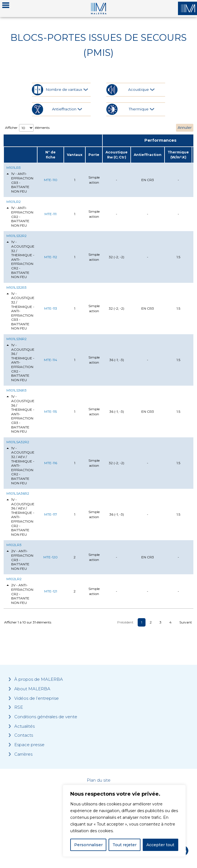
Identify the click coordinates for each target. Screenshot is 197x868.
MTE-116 (51, 463)
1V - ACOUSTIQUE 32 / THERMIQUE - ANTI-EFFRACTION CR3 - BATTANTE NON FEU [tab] (20, 311)
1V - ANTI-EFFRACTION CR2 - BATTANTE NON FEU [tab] (20, 216)
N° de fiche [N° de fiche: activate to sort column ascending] (51, 155)
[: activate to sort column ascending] (20, 155)
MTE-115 (51, 412)
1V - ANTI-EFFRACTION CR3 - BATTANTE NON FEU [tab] (20, 182)
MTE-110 (51, 180)
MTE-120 (51, 557)
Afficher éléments (27, 128)
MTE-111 (51, 214)
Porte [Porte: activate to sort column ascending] (94, 155)
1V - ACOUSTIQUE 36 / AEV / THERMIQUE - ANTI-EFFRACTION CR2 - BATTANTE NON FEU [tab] (20, 517)
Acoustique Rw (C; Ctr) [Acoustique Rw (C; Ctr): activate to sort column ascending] (117, 155)
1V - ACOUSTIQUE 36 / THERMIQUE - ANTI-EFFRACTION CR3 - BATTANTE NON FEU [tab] (20, 414)
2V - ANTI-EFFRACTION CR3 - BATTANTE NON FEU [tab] (20, 560)
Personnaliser (88, 845)
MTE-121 (51, 591)
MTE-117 (51, 514)
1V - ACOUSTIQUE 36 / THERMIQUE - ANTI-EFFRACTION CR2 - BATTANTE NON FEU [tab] (20, 362)
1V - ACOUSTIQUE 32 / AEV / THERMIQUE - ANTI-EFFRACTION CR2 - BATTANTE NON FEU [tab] (20, 466)
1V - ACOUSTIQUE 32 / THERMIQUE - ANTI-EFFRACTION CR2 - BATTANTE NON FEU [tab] (20, 259)
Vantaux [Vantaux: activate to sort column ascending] (75, 155)
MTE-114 (51, 360)
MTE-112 (51, 257)
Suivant (186, 622)
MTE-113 (51, 308)
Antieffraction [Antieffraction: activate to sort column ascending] (148, 155)
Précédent (125, 622)
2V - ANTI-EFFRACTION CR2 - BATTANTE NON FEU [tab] (20, 594)
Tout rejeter (125, 845)
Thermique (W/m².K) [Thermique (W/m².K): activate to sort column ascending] (178, 155)
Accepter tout (160, 845)
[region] (124, 821)
